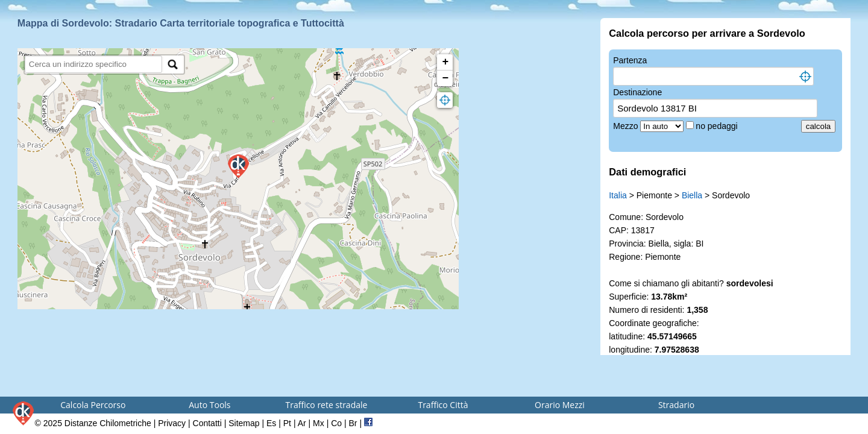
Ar (302, 423)
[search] (94, 64)
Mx (319, 423)
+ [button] (446, 62)
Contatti (207, 423)
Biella (692, 195)
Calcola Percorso (93, 405)
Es (271, 423)
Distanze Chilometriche (108, 423)
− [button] (446, 78)
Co (336, 423)
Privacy (172, 423)
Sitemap (244, 423)
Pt (287, 423)
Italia (618, 195)
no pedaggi (718, 126)
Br (353, 423)
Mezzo (627, 126)
